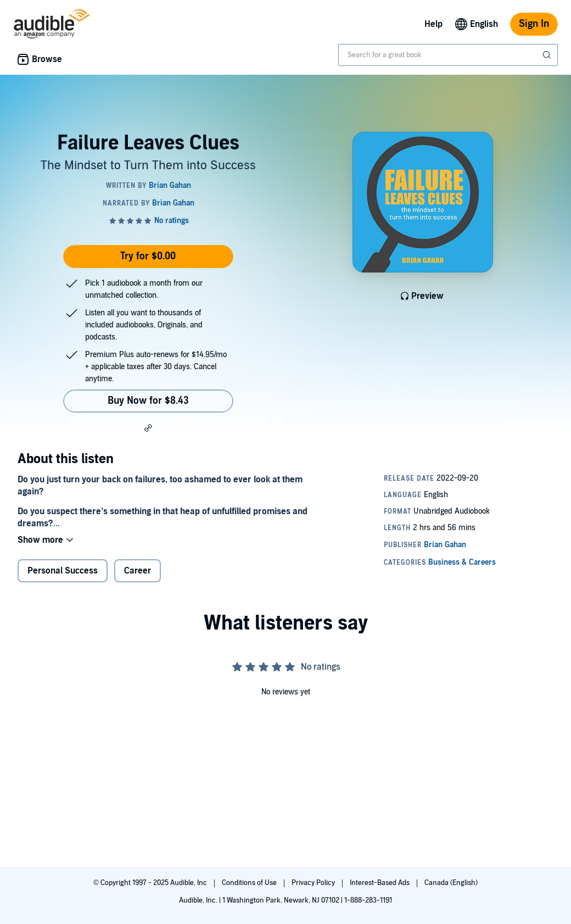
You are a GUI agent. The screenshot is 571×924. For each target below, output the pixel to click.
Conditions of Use (250, 883)
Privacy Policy (314, 883)
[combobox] (448, 55)
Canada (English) (451, 883)
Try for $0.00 (148, 256)
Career (138, 571)
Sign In (534, 24)
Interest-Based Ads (380, 883)
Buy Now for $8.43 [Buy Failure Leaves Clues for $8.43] (148, 401)
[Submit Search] (548, 55)
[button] (148, 427)
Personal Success (63, 571)
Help (433, 24)
